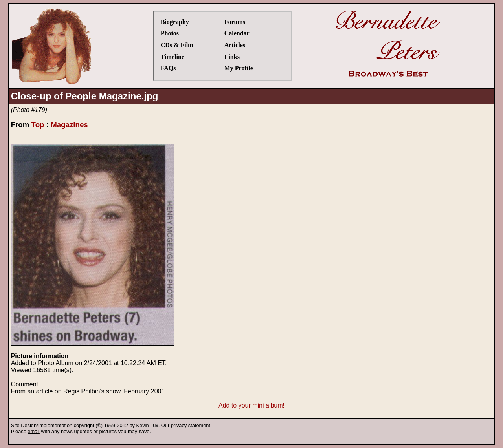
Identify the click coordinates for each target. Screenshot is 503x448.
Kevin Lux (147, 425)
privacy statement (191, 425)
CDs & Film (177, 45)
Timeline (173, 57)
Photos (170, 33)
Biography (175, 22)
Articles (235, 45)
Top (38, 125)
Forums (235, 22)
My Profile (239, 68)
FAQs (168, 68)
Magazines (69, 125)
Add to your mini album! (251, 405)
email (34, 431)
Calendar (237, 33)
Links (232, 57)
